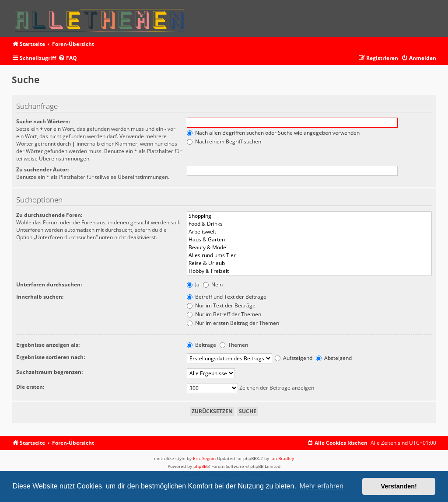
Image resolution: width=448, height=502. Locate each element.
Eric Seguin (204, 458)
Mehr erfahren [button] (321, 486)
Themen (234, 345)
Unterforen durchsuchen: (49, 284)
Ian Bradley (282, 458)
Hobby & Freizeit (310, 271)
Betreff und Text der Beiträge (227, 297)
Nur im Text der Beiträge (221, 305)
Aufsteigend (294, 358)
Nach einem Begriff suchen (224, 141)
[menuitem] (68, 58)
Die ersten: (30, 387)
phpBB (200, 466)
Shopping (310, 216)
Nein (213, 284)
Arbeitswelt (310, 232)
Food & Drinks (310, 224)
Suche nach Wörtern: (43, 121)
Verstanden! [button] (399, 486)
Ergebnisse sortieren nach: (51, 357)
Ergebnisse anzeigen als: (48, 345)
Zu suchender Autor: (42, 169)
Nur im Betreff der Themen (224, 314)
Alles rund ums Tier (310, 255)
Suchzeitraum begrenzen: (49, 372)
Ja (193, 284)
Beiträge (201, 345)
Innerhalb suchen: (40, 297)
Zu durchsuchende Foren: (49, 215)
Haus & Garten (310, 240)
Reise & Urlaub (310, 263)
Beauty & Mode (310, 248)
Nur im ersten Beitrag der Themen (233, 323)
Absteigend (334, 358)
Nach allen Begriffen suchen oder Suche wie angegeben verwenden (273, 133)
